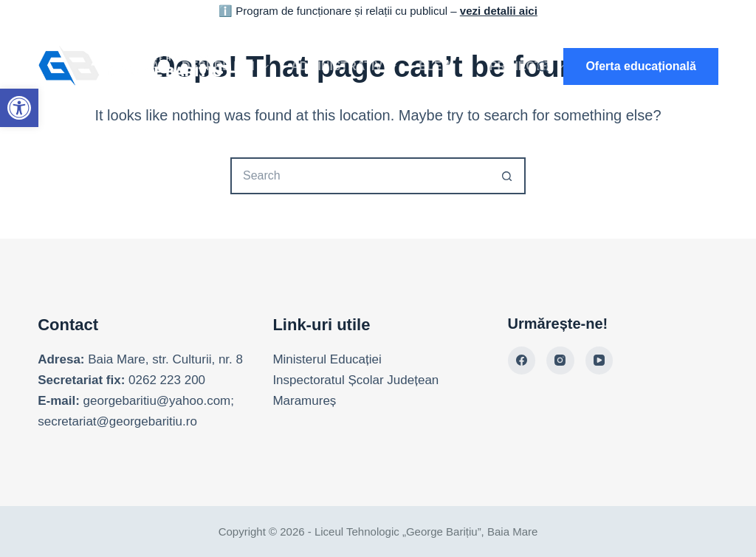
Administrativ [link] (347, 66)
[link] (19, 108)
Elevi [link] (446, 66)
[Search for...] (360, 176)
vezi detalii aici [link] (499, 11)
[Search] (543, 67)
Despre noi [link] (228, 66)
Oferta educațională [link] (640, 66)
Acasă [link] (138, 66)
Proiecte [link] (530, 66)
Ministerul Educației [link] (327, 359)
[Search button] (507, 176)
